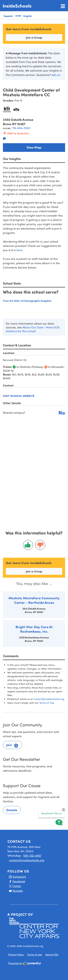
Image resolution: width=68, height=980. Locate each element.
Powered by (25, 963)
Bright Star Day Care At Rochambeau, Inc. (34, 629)
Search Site (52, 954)
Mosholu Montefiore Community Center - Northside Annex (34, 600)
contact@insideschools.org (49, 699)
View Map (34, 147)
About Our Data (33, 327)
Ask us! (56, 75)
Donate (12, 810)
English (28, 16)
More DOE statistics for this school (33, 329)
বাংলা (18, 16)
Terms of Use (47, 703)
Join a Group (34, 37)
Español (8, 16)
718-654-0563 (21, 128)
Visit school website (19, 396)
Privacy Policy (16, 954)
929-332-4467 (32, 855)
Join (13, 745)
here (19, 250)
